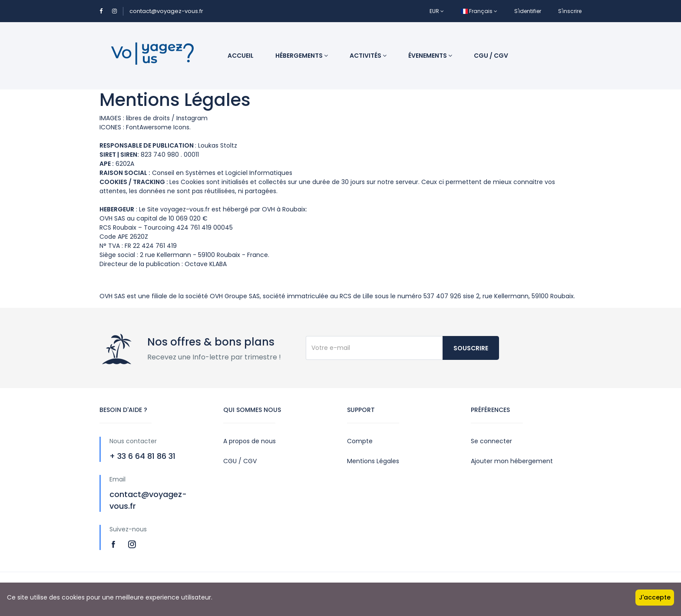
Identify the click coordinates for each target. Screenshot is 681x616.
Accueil (241, 56)
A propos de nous (250, 441)
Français (479, 11)
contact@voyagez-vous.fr (166, 11)
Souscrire (471, 348)
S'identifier (528, 11)
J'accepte (655, 597)
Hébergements (302, 56)
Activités (368, 56)
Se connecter (491, 441)
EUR (437, 11)
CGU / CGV (491, 56)
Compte (360, 441)
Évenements (430, 56)
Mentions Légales (373, 461)
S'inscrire (570, 11)
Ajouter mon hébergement (512, 461)
